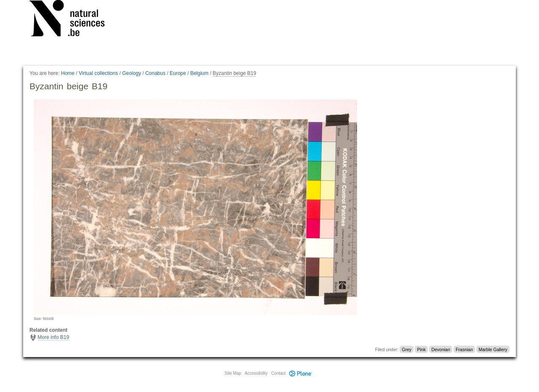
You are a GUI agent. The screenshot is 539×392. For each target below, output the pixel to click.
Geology (132, 73)
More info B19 (53, 337)
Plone (301, 373)
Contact (278, 373)
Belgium (199, 73)
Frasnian (464, 349)
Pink (422, 349)
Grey (407, 349)
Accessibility (256, 373)
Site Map (233, 373)
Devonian (440, 349)
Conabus (155, 73)
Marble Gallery (493, 349)
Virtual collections (98, 73)
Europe (178, 73)
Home (68, 73)
